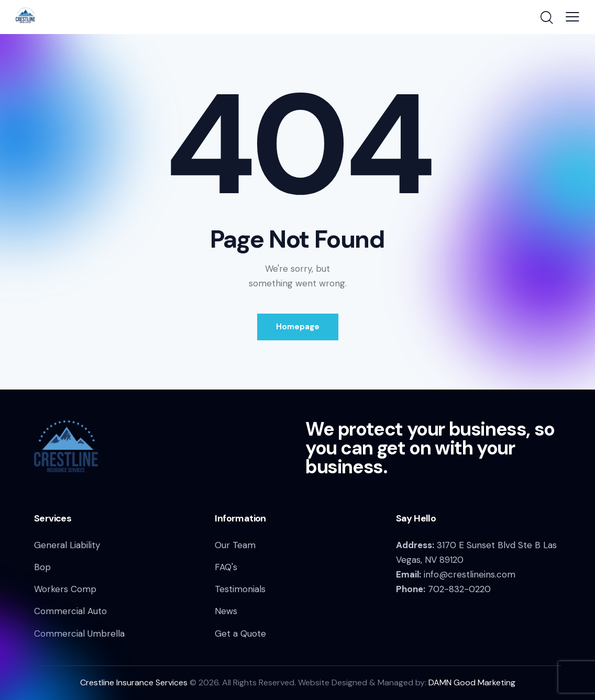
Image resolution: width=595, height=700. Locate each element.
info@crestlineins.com (470, 574)
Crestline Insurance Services (134, 682)
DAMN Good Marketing (472, 682)
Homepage (298, 327)
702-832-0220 (459, 589)
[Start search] (546, 18)
